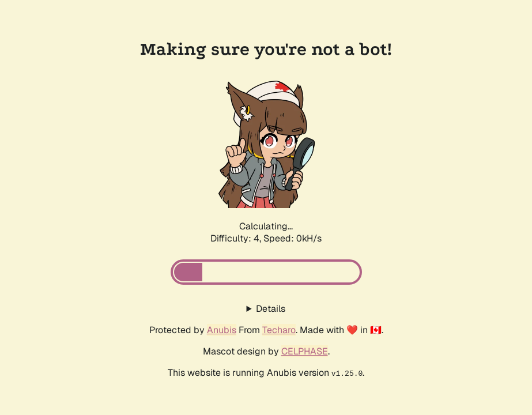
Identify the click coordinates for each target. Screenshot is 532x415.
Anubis (222, 330)
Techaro (279, 330)
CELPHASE (305, 351)
